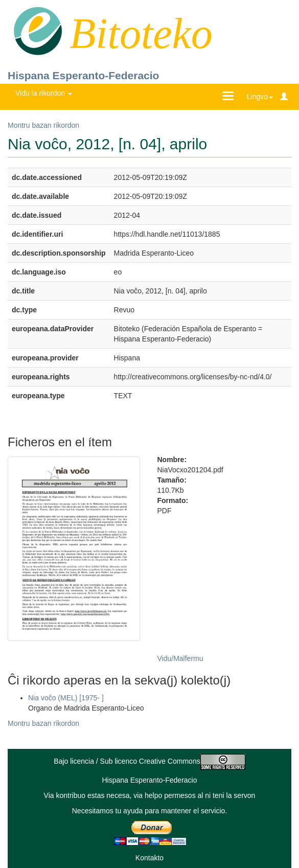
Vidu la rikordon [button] (44, 93)
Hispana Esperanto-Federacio (83, 75)
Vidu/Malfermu (180, 658)
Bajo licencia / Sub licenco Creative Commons (149, 761)
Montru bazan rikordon (43, 125)
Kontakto (149, 858)
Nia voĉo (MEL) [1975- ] (66, 698)
